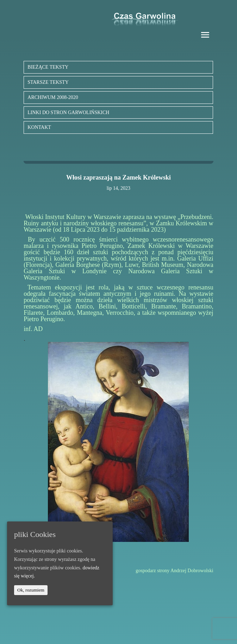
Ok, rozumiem (31, 590)
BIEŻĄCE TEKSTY (48, 67)
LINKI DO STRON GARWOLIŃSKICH (68, 112)
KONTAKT (39, 127)
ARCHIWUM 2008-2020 (53, 97)
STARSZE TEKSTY (48, 82)
